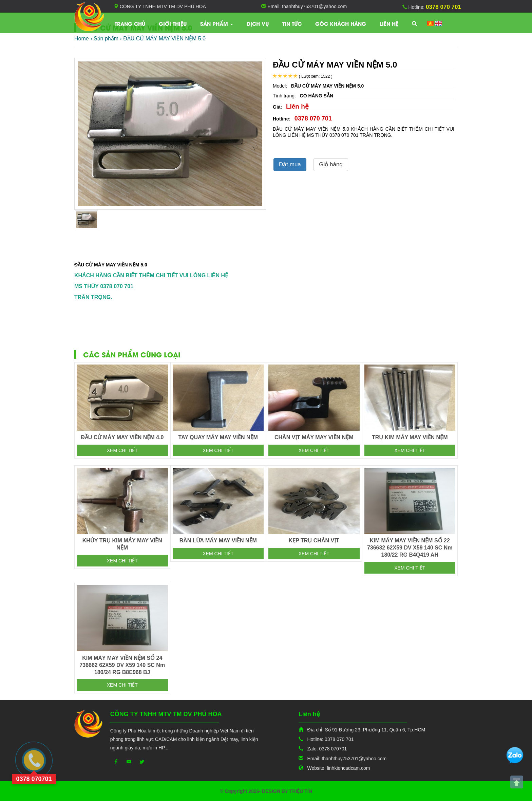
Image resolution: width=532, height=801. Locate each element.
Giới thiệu (173, 23)
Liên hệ (389, 23)
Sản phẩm (217, 23)
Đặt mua (290, 164)
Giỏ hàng (331, 164)
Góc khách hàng (341, 23)
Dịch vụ (258, 23)
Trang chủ (130, 23)
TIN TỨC (292, 23)
